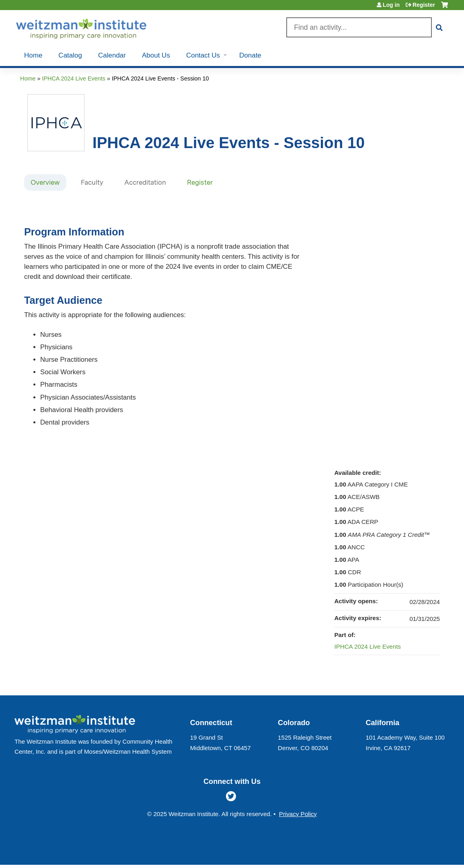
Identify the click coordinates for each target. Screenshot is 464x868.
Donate (250, 55)
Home (33, 55)
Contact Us (203, 55)
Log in (391, 5)
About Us (156, 55)
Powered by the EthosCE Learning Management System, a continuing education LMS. (423, 852)
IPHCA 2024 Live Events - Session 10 (160, 78)
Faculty (92, 182)
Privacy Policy (298, 814)
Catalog (70, 55)
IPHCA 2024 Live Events (74, 78)
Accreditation (145, 182)
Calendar (112, 55)
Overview (45, 182)
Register (424, 5)
